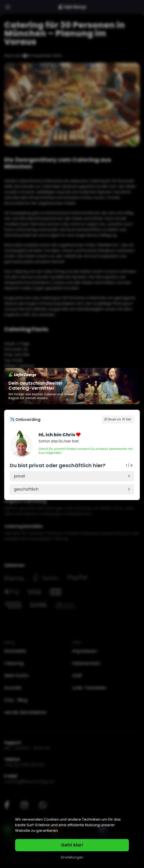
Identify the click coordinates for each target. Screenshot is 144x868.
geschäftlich (26, 489)
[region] (72, 839)
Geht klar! (72, 845)
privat (20, 476)
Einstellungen (72, 857)
